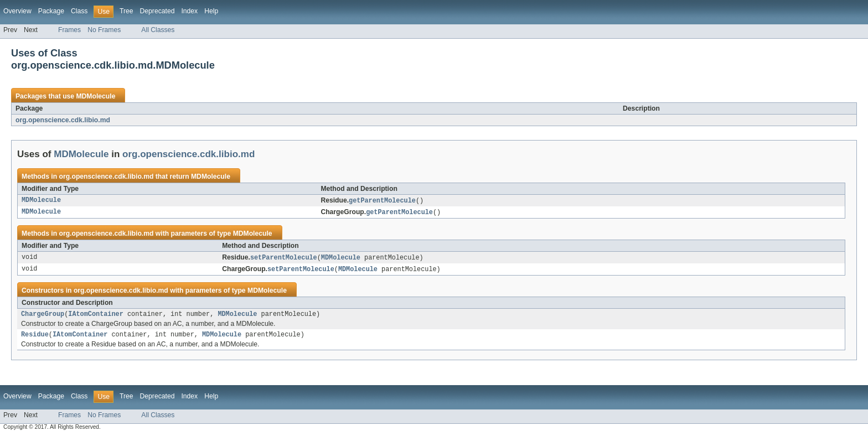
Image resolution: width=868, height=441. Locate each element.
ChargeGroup (43, 317)
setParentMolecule (284, 259)
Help (211, 11)
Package (51, 11)
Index (189, 11)
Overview (17, 11)
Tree (126, 11)
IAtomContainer (96, 317)
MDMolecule (95, 96)
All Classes (158, 30)
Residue (35, 339)
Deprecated (157, 11)
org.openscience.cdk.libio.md (63, 120)
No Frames (104, 30)
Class (79, 11)
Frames (69, 30)
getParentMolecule (382, 201)
